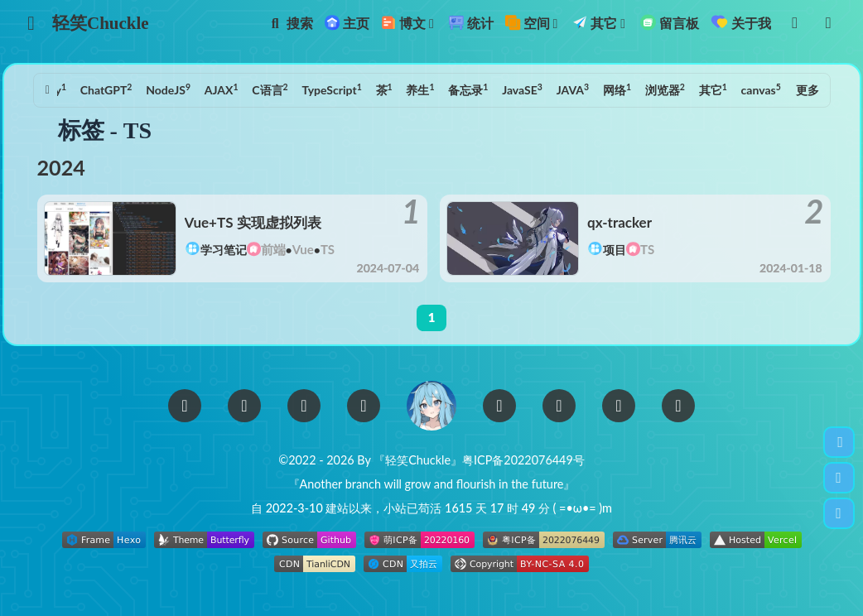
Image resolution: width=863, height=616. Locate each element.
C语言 (238, 89)
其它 (682, 89)
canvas (730, 89)
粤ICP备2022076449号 (523, 460)
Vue (303, 249)
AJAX (190, 89)
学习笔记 (224, 250)
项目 (615, 250)
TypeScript (300, 89)
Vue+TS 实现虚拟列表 (253, 222)
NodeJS (137, 89)
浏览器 (634, 89)
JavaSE (491, 89)
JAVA (542, 89)
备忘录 (436, 89)
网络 (586, 89)
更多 (808, 90)
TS (773, 89)
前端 (273, 249)
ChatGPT (75, 89)
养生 (388, 89)
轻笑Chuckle (101, 23)
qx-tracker (620, 222)
